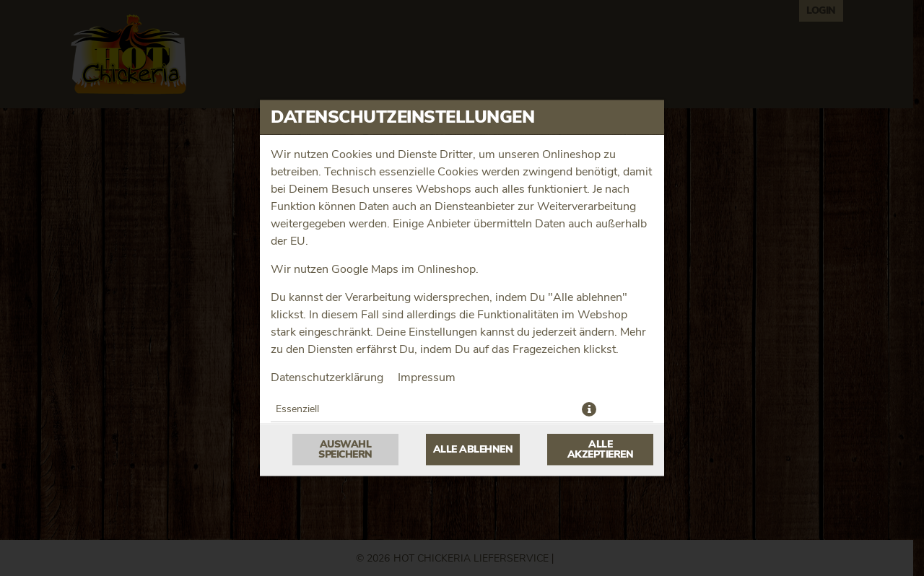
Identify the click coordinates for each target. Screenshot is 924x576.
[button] (589, 409)
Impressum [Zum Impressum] (427, 378)
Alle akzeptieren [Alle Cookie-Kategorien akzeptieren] (601, 450)
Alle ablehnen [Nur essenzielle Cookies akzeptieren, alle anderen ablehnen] (473, 450)
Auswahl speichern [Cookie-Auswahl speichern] (345, 450)
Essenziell (297, 409)
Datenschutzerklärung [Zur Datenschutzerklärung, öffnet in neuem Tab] (327, 378)
